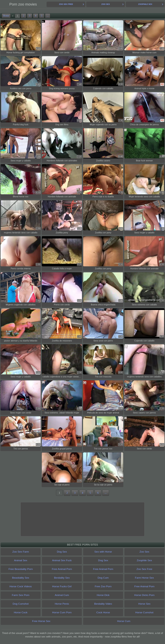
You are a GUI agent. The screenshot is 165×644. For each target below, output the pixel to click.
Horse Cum (124, 621)
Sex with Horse (103, 552)
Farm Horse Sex (144, 578)
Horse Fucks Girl (62, 586)
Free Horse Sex (41, 621)
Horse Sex (144, 604)
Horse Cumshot (144, 612)
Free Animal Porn (62, 569)
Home (6, 16)
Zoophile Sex (145, 4)
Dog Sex (62, 552)
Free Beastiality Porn (21, 569)
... (48, 16)
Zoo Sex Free (66, 4)
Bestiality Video (103, 604)
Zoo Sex (106, 4)
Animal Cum (62, 595)
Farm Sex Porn (21, 595)
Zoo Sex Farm (21, 552)
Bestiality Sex (62, 578)
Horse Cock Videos (21, 586)
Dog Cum (103, 578)
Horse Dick (103, 595)
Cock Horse (103, 612)
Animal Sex (21, 560)
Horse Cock (21, 612)
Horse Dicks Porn (144, 595)
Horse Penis (62, 604)
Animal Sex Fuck (62, 560)
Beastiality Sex (21, 578)
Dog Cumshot (21, 604)
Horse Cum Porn (62, 612)
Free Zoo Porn (103, 586)
